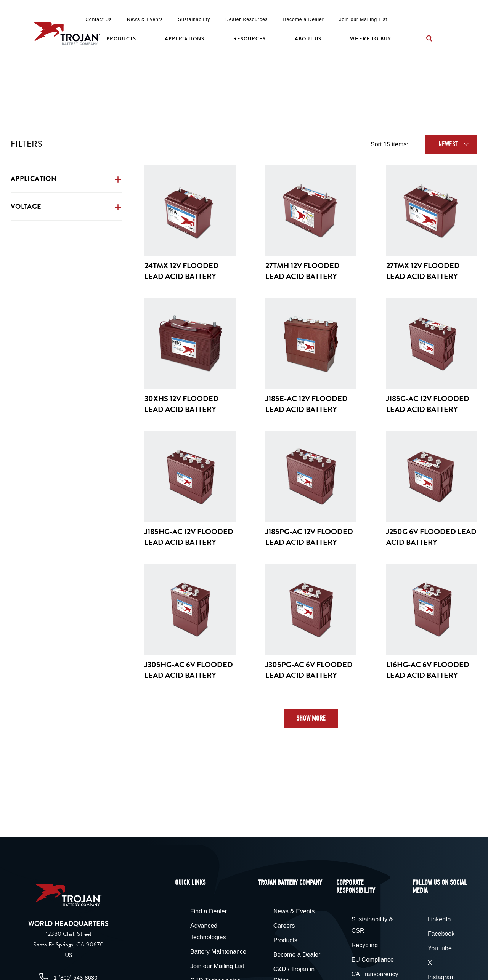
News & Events (145, 19)
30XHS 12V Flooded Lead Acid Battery (182, 404)
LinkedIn (439, 919)
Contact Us (99, 19)
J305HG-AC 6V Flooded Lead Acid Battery (189, 670)
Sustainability (194, 19)
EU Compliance (373, 960)
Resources (250, 39)
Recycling (365, 945)
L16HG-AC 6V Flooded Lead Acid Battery (428, 670)
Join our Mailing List (363, 19)
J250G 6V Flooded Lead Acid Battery (431, 537)
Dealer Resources (246, 19)
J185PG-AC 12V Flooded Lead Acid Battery (309, 537)
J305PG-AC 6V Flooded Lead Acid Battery (309, 670)
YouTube (440, 948)
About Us (308, 39)
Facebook (441, 934)
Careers (284, 926)
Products (121, 39)
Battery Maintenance (218, 952)
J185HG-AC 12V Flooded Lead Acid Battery (189, 537)
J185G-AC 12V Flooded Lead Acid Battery (428, 404)
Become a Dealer (304, 19)
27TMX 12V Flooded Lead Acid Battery (423, 271)
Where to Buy (370, 39)
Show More (311, 718)
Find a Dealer (209, 911)
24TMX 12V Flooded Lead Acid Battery (182, 271)
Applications (185, 39)
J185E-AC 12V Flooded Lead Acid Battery (307, 404)
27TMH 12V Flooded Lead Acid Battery (303, 271)
